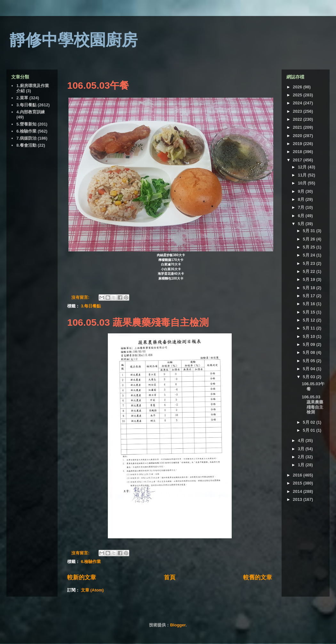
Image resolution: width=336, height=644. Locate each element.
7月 (302, 207)
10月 (303, 183)
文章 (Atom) (92, 590)
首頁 (170, 577)
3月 (302, 449)
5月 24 (309, 255)
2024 (298, 103)
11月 (303, 175)
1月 (302, 465)
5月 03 (309, 377)
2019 (298, 144)
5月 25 (309, 247)
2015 (298, 483)
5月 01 (309, 430)
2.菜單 (22, 98)
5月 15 (309, 312)
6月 (302, 216)
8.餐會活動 (26, 145)
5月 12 (309, 320)
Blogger (178, 625)
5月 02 (309, 422)
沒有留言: (81, 297)
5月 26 (309, 239)
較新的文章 (82, 577)
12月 (303, 167)
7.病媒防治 (26, 138)
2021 (298, 127)
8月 (302, 199)
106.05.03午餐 (98, 85)
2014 (298, 491)
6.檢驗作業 (91, 562)
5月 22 (309, 271)
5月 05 (309, 361)
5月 (302, 224)
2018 (298, 152)
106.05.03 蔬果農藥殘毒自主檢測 (138, 322)
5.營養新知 (26, 124)
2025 (298, 95)
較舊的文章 (258, 577)
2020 (298, 136)
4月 (302, 440)
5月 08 (309, 352)
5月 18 (309, 288)
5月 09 (309, 344)
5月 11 (309, 328)
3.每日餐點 (91, 306)
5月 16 (309, 304)
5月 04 (309, 369)
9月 (302, 191)
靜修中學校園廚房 (74, 40)
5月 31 (309, 231)
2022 (298, 119)
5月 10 (309, 336)
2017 (298, 160)
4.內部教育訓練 (31, 112)
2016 (298, 475)
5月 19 (309, 279)
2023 (298, 111)
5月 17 (309, 296)
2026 (298, 87)
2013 (298, 499)
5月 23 (309, 263)
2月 (302, 457)
